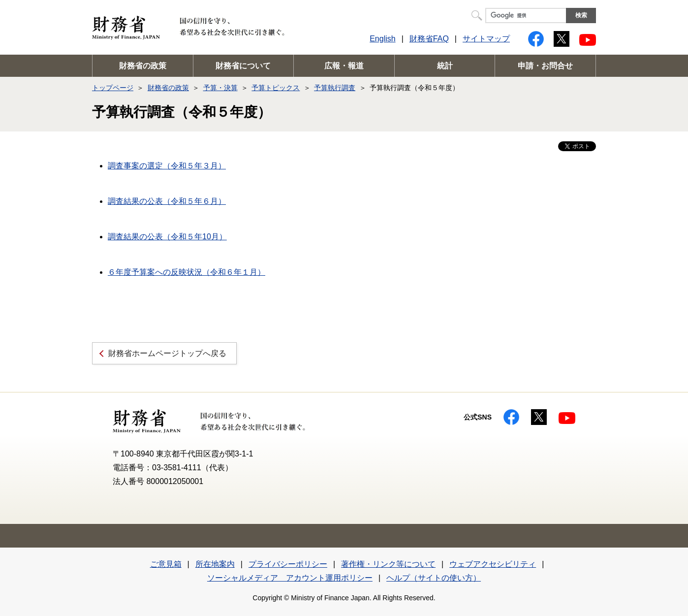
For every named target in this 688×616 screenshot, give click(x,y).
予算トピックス (276, 88)
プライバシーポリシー (288, 564)
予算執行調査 (335, 88)
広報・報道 (344, 66)
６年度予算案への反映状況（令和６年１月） (187, 272)
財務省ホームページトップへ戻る (167, 353)
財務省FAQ (429, 39)
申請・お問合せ (545, 66)
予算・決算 (220, 88)
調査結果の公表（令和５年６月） (167, 201)
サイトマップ (486, 39)
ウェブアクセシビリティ (493, 564)
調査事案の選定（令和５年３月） (167, 166)
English (382, 39)
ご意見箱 (166, 564)
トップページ (113, 88)
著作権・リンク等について (388, 564)
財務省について (243, 66)
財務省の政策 (143, 66)
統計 (445, 66)
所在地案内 (215, 564)
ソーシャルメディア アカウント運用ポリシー (290, 578)
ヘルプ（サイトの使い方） (434, 578)
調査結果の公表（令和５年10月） (167, 237)
